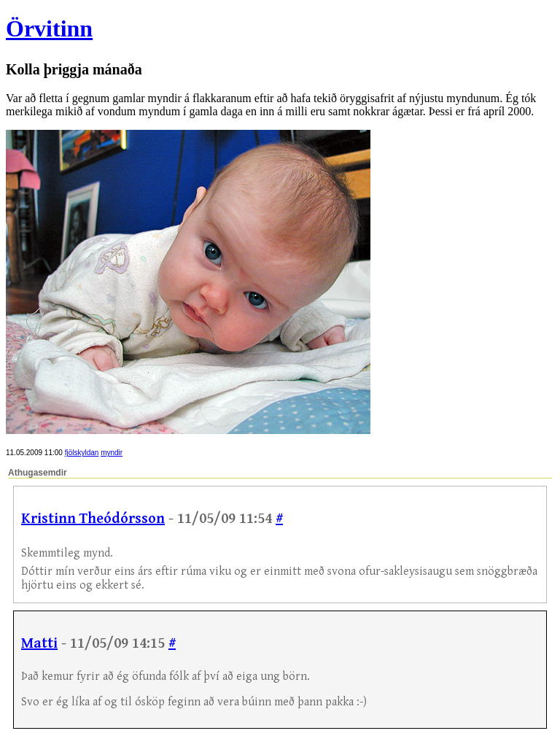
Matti (39, 644)
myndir (112, 453)
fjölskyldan (82, 453)
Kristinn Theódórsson (93, 519)
